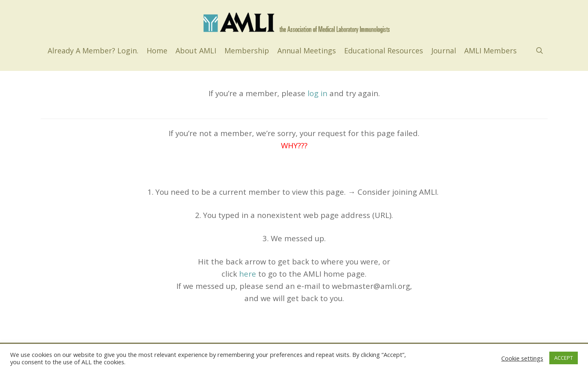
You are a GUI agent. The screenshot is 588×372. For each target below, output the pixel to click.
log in (317, 93)
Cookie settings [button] (522, 358)
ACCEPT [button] (564, 358)
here (248, 274)
